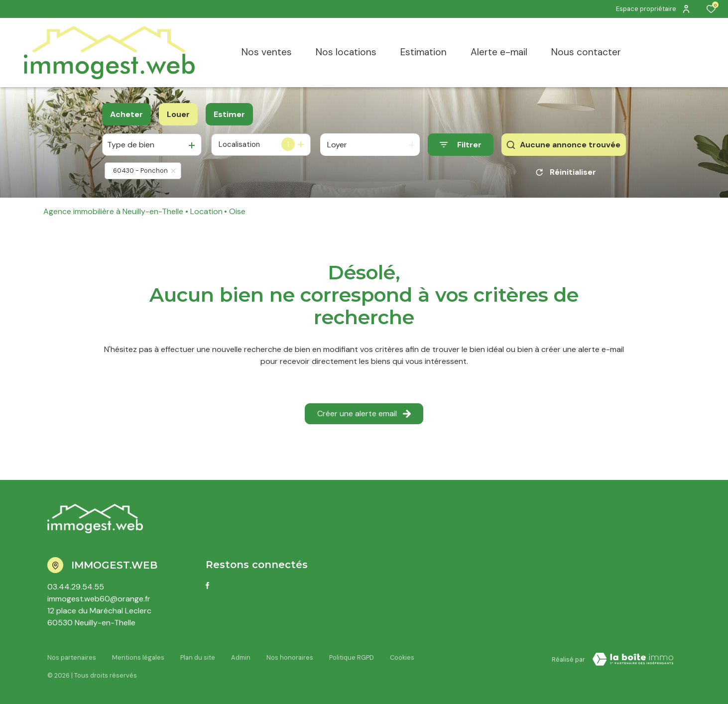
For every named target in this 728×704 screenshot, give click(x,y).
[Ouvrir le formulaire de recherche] (461, 145)
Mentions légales (138, 657)
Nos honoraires (290, 657)
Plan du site (198, 657)
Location (206, 211)
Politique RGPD (352, 657)
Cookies (402, 657)
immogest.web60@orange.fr (99, 599)
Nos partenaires (72, 657)
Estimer (229, 114)
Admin (241, 657)
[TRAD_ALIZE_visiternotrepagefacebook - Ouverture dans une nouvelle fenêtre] (207, 586)
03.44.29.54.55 (76, 587)
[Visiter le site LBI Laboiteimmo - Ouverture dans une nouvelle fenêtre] (633, 659)
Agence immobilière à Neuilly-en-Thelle (113, 211)
